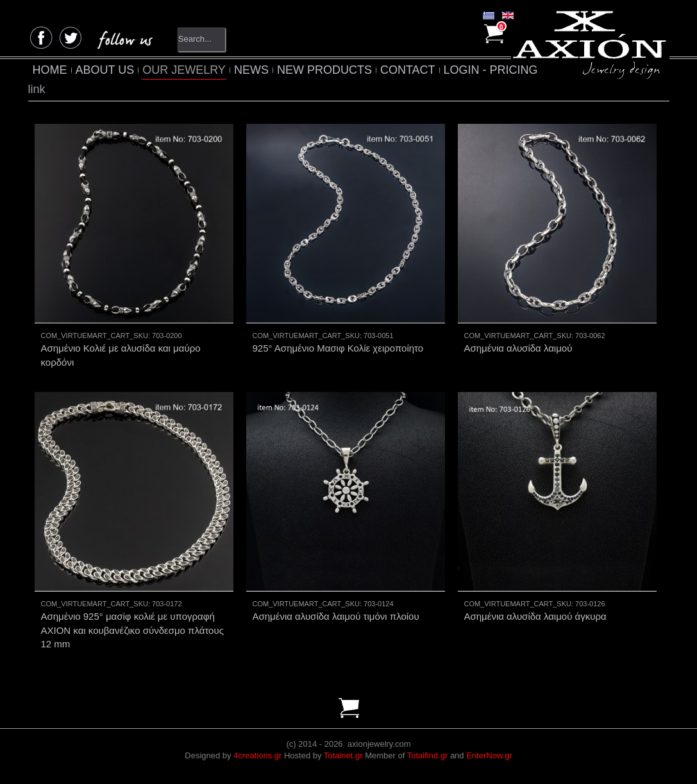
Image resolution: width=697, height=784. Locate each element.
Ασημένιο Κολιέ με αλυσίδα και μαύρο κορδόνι (121, 355)
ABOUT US (105, 70)
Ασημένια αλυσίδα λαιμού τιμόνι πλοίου (336, 616)
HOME (50, 70)
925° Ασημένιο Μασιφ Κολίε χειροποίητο (338, 348)
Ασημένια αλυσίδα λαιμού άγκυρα (535, 616)
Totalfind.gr (428, 755)
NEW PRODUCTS (324, 70)
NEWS (251, 70)
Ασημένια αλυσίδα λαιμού (518, 348)
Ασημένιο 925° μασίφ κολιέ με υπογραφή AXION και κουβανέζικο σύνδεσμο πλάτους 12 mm (132, 630)
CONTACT (408, 70)
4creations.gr (257, 755)
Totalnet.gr (343, 755)
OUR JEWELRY (184, 70)
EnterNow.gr (489, 755)
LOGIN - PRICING (491, 70)
